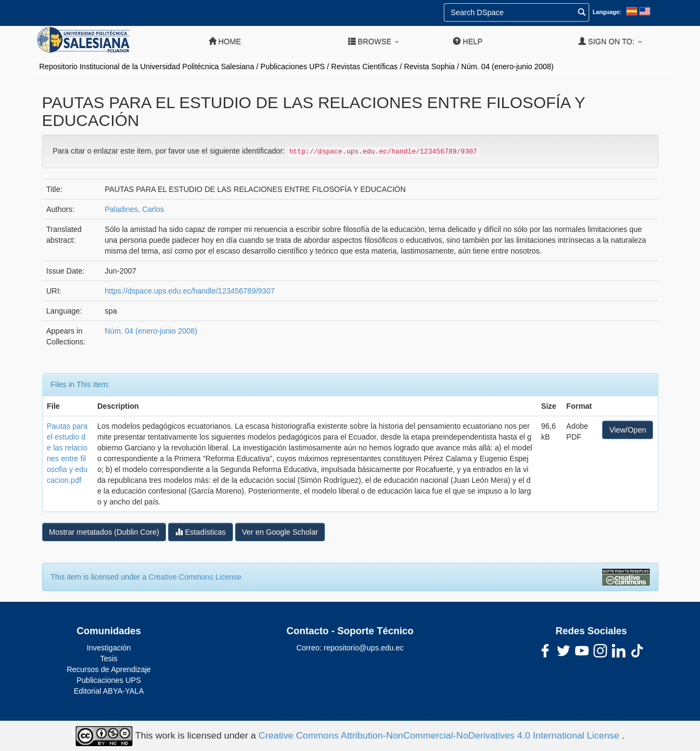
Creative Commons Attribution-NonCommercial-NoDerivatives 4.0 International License (440, 735)
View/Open (628, 430)
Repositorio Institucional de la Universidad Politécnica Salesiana (147, 67)
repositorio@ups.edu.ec (364, 648)
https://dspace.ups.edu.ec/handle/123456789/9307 (190, 291)
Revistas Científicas (365, 67)
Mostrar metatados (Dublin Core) (104, 532)
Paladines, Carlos (135, 209)
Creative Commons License (195, 577)
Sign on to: (610, 41)
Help (468, 41)
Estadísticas (200, 532)
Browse (374, 41)
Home (225, 41)
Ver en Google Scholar (280, 532)
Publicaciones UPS (293, 67)
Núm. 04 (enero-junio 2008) (507, 67)
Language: (607, 12)
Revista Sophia (429, 67)
